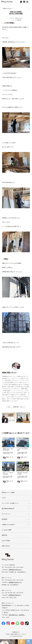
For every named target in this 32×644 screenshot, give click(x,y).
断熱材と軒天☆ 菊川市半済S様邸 (8, 449)
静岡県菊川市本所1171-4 (15, 582)
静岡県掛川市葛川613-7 (15, 595)
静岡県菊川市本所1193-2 (15, 570)
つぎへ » (22, 407)
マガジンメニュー (7, 9)
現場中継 (19, 20)
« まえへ (9, 407)
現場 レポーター (19, 18)
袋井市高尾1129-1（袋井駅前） (17, 615)
